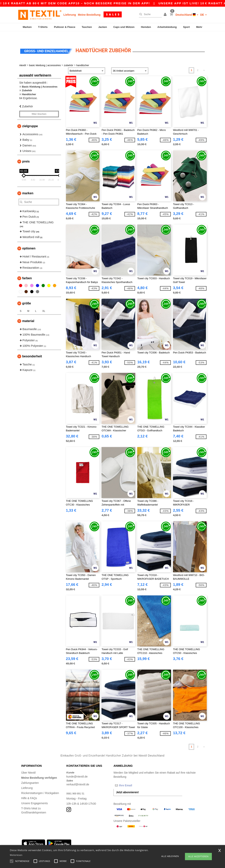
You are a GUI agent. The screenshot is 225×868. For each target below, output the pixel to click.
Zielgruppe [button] (30, 117)
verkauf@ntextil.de (78, 776)
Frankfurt (73, 844)
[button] (166, 15)
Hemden (146, 27)
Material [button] (28, 312)
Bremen (138, 844)
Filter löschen (39, 105)
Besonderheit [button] (32, 347)
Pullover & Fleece (65, 27)
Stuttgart (110, 844)
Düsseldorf (124, 844)
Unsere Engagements (34, 794)
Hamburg (36, 844)
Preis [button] (26, 153)
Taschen (87, 27)
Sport (187, 27)
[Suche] (149, 14)
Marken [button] (28, 184)
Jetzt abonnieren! (127, 783)
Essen (85, 844)
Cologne (60, 844)
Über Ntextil (28, 764)
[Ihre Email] (134, 777)
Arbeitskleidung (167, 27)
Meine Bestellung (89, 15)
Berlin (25, 844)
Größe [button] (27, 294)
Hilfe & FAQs (29, 789)
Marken (27, 27)
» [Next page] (204, 61)
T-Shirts (43, 27)
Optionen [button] (29, 240)
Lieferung (70, 15)
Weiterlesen (16, 855)
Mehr (199, 27)
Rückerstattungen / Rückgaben (40, 784)
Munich (48, 844)
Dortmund (97, 844)
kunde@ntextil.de (77, 768)
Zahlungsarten (30, 774)
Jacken (103, 27)
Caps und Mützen (124, 27)
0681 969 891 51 (77, 785)
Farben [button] (27, 269)
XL (44, 302)
